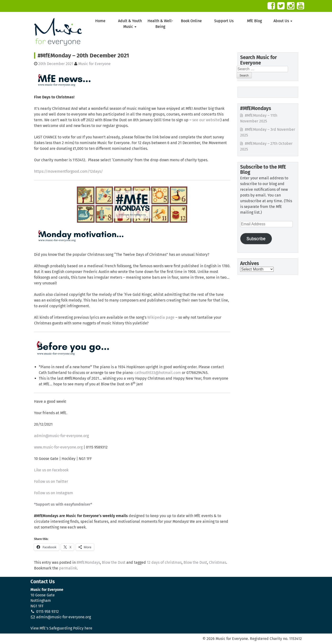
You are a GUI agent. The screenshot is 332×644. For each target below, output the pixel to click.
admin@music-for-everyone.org (61, 436)
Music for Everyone (94, 64)
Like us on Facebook (51, 470)
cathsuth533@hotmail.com (158, 373)
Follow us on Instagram (54, 493)
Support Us (224, 21)
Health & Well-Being (160, 24)
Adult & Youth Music (130, 24)
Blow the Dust (114, 562)
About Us (283, 21)
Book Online (191, 21)
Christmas (218, 562)
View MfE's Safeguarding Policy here (61, 628)
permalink (68, 568)
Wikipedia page (161, 317)
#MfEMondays (88, 562)
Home (100, 21)
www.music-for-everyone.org (58, 447)
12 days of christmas (164, 562)
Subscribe (256, 239)
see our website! (206, 120)
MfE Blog (254, 21)
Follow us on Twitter (51, 481)
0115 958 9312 (47, 611)
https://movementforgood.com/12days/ (68, 171)
